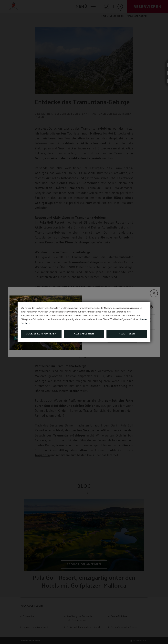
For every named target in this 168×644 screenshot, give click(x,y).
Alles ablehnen (84, 334)
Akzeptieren (127, 334)
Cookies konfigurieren (41, 334)
